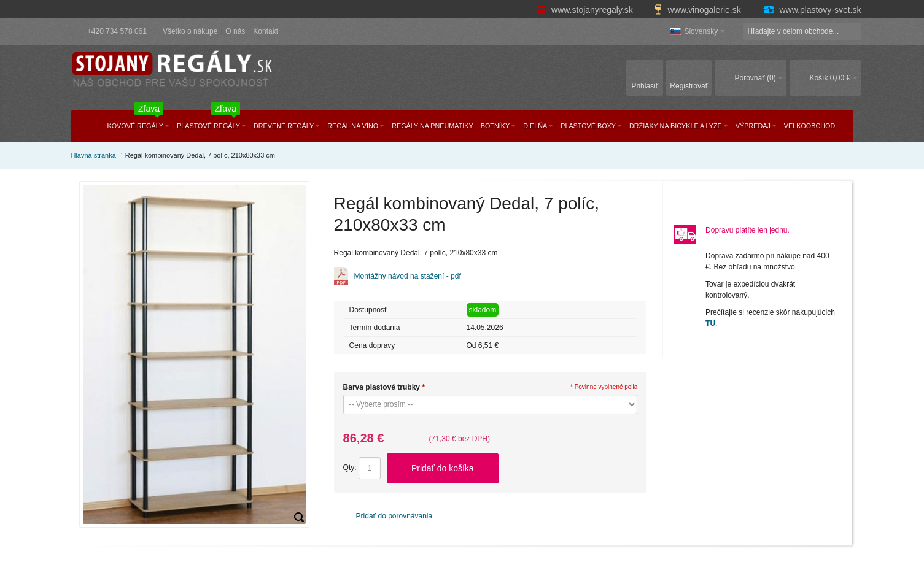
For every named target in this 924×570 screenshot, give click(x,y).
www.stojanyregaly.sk (586, 10)
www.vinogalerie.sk (699, 10)
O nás (235, 31)
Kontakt (266, 31)
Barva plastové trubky (384, 387)
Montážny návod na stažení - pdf (408, 276)
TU (710, 323)
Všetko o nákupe (190, 31)
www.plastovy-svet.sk (812, 10)
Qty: (350, 468)
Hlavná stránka (94, 155)
